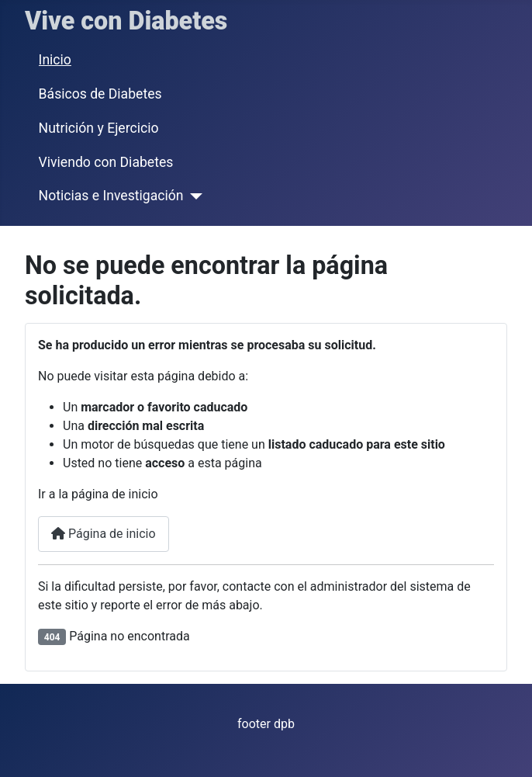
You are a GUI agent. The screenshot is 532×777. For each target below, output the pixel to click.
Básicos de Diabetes (100, 94)
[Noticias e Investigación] (193, 196)
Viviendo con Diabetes (106, 162)
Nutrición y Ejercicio (99, 128)
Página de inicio (104, 534)
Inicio (55, 60)
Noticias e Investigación (111, 196)
